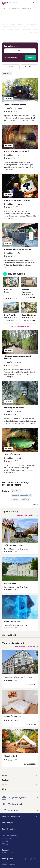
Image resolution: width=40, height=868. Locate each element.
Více (35, 504)
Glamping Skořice (11, 756)
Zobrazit (30, 58)
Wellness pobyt (10, 583)
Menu (36, 3)
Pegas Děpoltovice (29, 315)
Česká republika (13, 9)
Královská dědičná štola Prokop (17, 249)
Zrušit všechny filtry (11, 58)
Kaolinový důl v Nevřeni (14, 408)
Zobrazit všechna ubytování (19, 326)
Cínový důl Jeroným (12, 454)
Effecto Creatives (8, 864)
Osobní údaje (7, 838)
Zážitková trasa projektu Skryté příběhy (17, 358)
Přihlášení (6, 844)
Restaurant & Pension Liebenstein (18, 677)
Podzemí (17, 485)
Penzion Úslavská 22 (12, 717)
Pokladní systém (8, 852)
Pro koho (28, 67)
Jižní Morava (16, 491)
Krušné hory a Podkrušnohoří (22, 495)
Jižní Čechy (25, 499)
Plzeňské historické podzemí (16, 151)
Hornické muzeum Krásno (15, 105)
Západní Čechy (26, 9)
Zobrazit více (33, 32)
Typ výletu (9, 67)
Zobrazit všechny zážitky (26, 515)
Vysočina (15, 499)
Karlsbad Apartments (27, 291)
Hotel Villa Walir (10, 315)
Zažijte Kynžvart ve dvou (14, 545)
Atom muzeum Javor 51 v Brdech (17, 200)
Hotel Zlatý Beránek (8, 291)
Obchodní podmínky (9, 835)
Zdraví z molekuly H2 (13, 622)
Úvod (4, 9)
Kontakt (5, 841)
